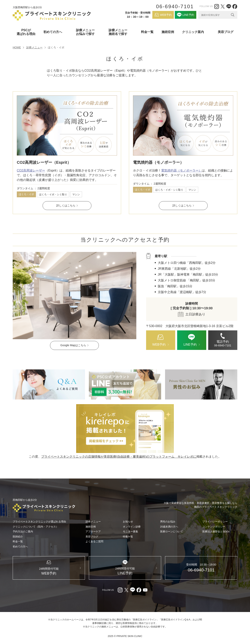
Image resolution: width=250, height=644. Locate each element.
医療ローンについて (172, 531)
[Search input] (215, 15)
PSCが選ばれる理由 (26, 32)
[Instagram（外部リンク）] (217, 6)
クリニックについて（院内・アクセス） (36, 527)
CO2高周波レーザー (31, 170)
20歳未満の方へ (169, 527)
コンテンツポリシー (214, 527)
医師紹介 (18, 537)
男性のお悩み (168, 522)
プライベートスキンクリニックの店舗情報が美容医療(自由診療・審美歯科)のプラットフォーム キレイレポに (119, 457)
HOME (17, 47)
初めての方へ (20, 547)
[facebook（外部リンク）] (235, 6)
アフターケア (93, 531)
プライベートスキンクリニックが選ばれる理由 (39, 522)
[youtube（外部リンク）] (145, 590)
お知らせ (128, 522)
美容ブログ (226, 32)
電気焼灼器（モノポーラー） (158, 162)
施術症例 (168, 32)
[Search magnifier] (233, 15)
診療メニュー (34, 47)
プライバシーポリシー (215, 522)
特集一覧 (128, 537)
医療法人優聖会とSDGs (216, 531)
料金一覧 (147, 32)
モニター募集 (130, 531)
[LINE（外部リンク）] (229, 6)
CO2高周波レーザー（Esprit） (44, 162)
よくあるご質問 (94, 541)
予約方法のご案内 (23, 531)
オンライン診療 (132, 527)
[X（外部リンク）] (223, 6)
